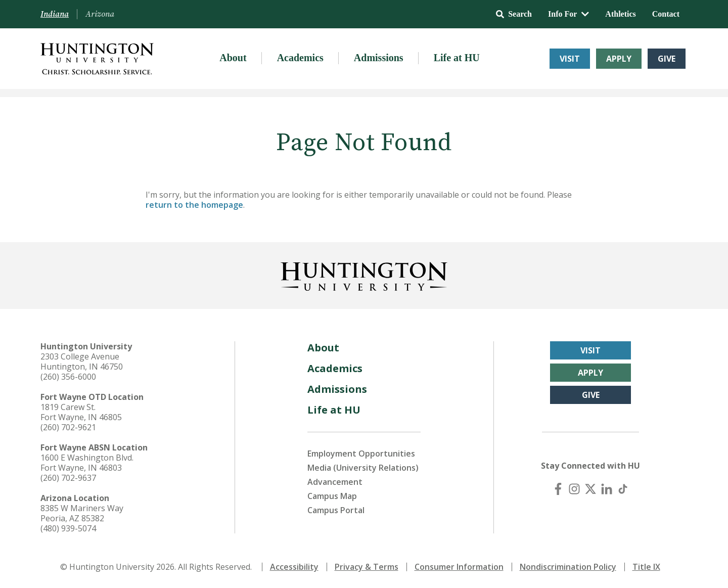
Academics (300, 58)
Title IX (646, 567)
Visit (570, 59)
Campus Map (332, 496)
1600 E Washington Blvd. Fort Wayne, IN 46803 (87, 463)
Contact (666, 14)
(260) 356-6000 (68, 377)
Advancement (335, 482)
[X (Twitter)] (590, 489)
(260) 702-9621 (68, 427)
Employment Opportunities (361, 454)
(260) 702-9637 (68, 478)
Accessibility (294, 567)
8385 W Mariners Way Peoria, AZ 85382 (82, 513)
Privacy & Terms (367, 567)
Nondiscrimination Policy (568, 567)
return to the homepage (194, 205)
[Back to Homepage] (364, 275)
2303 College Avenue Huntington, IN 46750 (82, 361)
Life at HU (457, 58)
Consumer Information (459, 567)
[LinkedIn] (607, 489)
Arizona (100, 14)
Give (667, 59)
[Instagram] (574, 489)
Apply (619, 59)
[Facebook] (558, 489)
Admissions (379, 58)
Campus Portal (336, 510)
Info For (568, 14)
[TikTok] (623, 489)
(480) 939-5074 (68, 528)
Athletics (620, 14)
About (233, 58)
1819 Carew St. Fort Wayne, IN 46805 (81, 412)
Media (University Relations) (363, 468)
